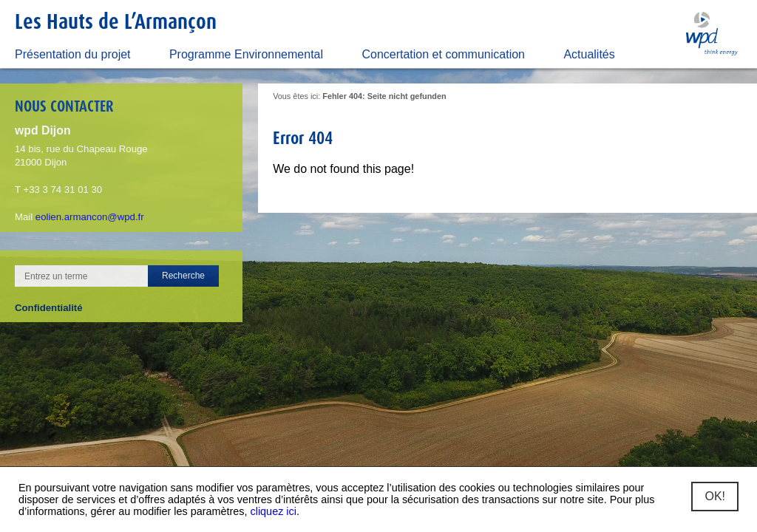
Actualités (589, 54)
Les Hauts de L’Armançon (116, 21)
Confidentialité (49, 308)
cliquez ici (274, 511)
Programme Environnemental (246, 54)
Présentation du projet (73, 54)
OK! (715, 496)
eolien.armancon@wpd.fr (90, 217)
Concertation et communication (443, 54)
